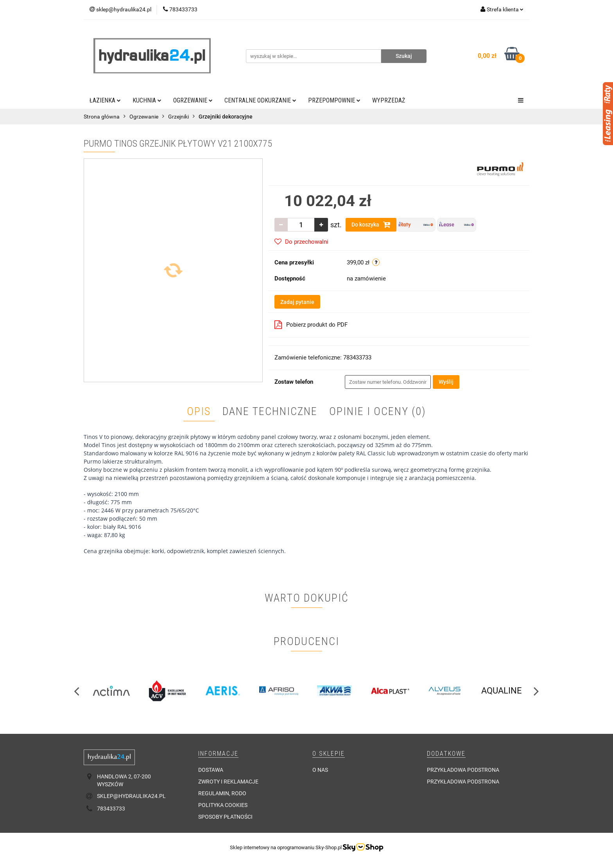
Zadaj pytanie (297, 302)
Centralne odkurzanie (260, 100)
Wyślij (446, 382)
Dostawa (211, 770)
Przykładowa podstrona (463, 770)
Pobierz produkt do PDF (311, 325)
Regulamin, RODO (222, 793)
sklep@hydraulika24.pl (131, 796)
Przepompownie (334, 100)
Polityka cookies (223, 805)
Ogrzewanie (193, 100)
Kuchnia (147, 100)
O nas (320, 770)
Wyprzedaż (389, 100)
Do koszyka (371, 225)
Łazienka (105, 100)
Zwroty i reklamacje (228, 782)
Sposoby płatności (225, 817)
